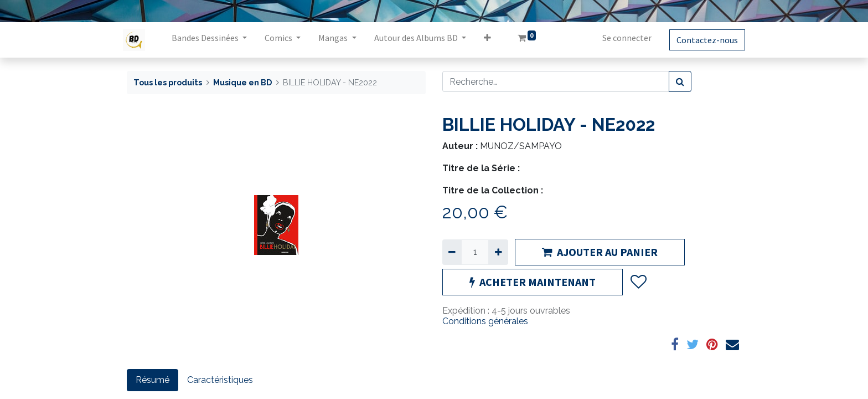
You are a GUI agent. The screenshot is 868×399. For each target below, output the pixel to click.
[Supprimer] (452, 252)
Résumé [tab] (153, 380)
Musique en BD (242, 82)
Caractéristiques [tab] (220, 380)
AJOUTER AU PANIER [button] (600, 252)
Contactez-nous (703, 40)
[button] (491, 40)
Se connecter (623, 38)
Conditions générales (485, 321)
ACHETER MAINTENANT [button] (533, 282)
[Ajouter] (498, 252)
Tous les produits (168, 82)
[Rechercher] (680, 81)
